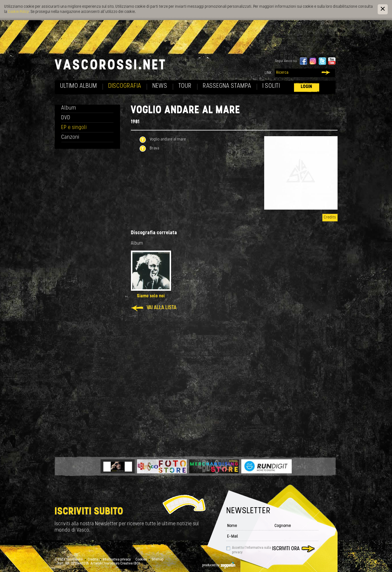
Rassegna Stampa (227, 86)
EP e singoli (74, 128)
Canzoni (70, 137)
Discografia (125, 86)
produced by (219, 565)
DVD (66, 118)
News (160, 86)
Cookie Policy (18, 12)
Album (69, 108)
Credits (330, 217)
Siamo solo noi (151, 296)
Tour (185, 86)
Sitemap (158, 560)
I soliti (271, 86)
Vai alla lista (162, 308)
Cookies (141, 560)
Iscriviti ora (286, 549)
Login (307, 87)
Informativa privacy (117, 560)
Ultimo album (79, 86)
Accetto (252, 550)
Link (268, 73)
